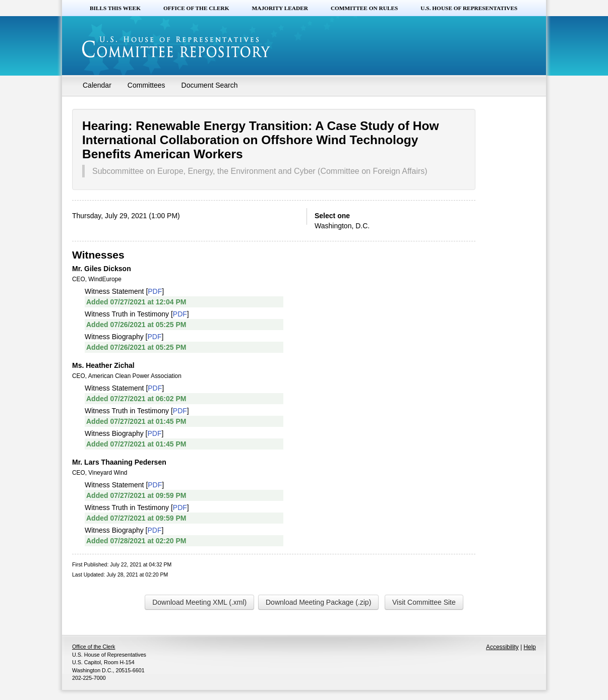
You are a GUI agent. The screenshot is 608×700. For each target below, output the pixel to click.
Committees (146, 85)
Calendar (97, 85)
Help (530, 647)
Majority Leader (280, 8)
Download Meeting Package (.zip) (318, 602)
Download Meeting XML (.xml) (199, 602)
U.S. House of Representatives (469, 8)
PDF (155, 291)
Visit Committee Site (424, 602)
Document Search (210, 85)
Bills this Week (115, 8)
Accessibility (502, 647)
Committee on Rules (364, 8)
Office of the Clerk (196, 8)
